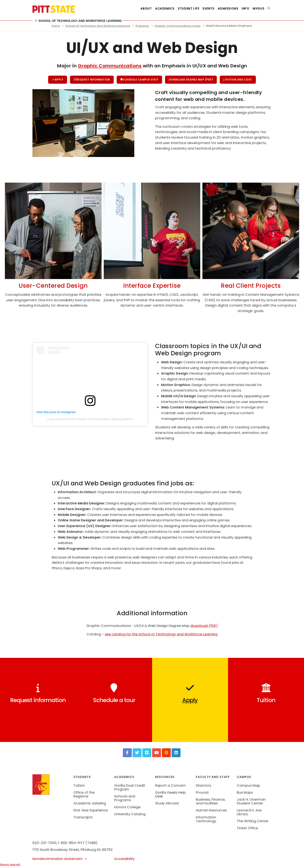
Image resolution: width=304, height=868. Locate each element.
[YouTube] (157, 753)
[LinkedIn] (176, 753)
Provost (202, 793)
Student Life (181, 8)
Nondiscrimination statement (60, 859)
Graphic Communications (110, 66)
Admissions (224, 8)
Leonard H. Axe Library (249, 813)
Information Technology (206, 820)
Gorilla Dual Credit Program (130, 788)
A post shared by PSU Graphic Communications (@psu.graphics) (90, 420)
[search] (269, 8)
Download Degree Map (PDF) (192, 80)
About (135, 8)
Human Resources (211, 811)
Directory (204, 786)
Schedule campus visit (139, 80)
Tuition (79, 786)
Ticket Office (247, 829)
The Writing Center (253, 822)
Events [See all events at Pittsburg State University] (202, 8)
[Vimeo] (147, 753)
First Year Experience (91, 811)
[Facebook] (127, 753)
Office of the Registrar (84, 795)
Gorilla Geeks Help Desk (170, 795)
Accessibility (124, 859)
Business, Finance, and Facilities (211, 802)
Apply (57, 80)
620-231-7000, (45, 844)
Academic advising (90, 804)
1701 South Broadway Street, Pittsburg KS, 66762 (73, 850)
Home (56, 26)
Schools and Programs (125, 799)
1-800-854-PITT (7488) (78, 844)
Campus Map (248, 786)
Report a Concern (170, 786)
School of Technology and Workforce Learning (78, 21)
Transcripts (83, 818)
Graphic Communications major (178, 26)
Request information (91, 80)
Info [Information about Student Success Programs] (243, 8)
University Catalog (130, 815)
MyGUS (258, 8)
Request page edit (10, 865)
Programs (142, 26)
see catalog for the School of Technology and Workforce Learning (161, 635)
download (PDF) (204, 626)
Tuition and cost (239, 80)
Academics (155, 8)
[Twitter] (137, 753)
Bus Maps (245, 793)
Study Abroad (167, 804)
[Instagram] (166, 753)
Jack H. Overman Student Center (251, 802)
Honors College (127, 808)
